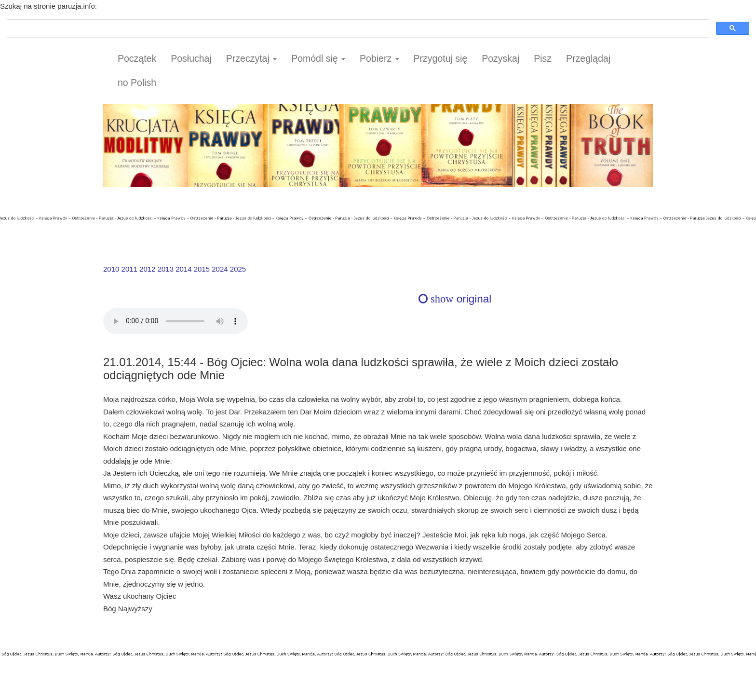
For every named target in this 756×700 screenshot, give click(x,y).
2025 (238, 269)
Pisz (543, 58)
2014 (183, 269)
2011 (129, 269)
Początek (137, 58)
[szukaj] (357, 29)
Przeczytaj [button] (251, 58)
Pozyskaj (500, 58)
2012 (147, 269)
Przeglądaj (588, 58)
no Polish (137, 82)
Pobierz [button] (379, 58)
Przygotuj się (441, 58)
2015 (202, 269)
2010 (111, 269)
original (455, 299)
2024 (220, 269)
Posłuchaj (191, 58)
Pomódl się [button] (318, 58)
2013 (166, 269)
